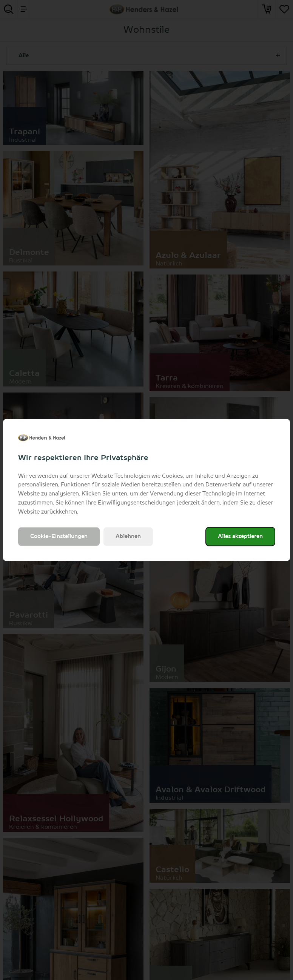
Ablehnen (128, 537)
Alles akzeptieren (240, 537)
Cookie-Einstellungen (59, 537)
